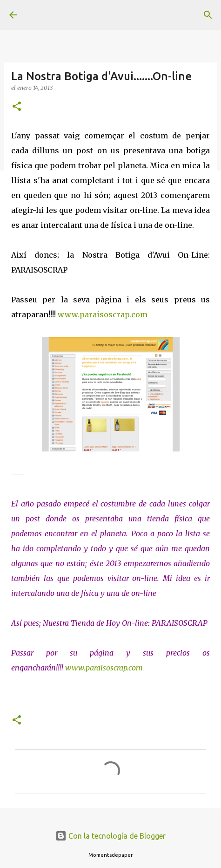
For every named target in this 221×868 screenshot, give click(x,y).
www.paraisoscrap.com (103, 314)
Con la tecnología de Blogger (110, 836)
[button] (17, 107)
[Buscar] (208, 15)
